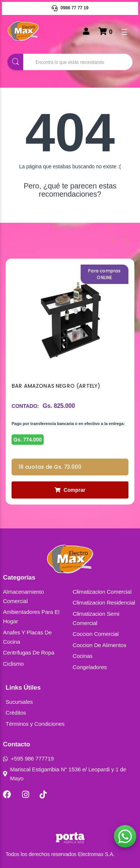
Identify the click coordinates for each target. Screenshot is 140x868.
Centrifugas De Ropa (29, 652)
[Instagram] (26, 794)
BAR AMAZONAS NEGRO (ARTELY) (56, 386)
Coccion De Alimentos (100, 645)
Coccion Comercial (96, 634)
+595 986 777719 (28, 758)
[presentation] (115, 240)
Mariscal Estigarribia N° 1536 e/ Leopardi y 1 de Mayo (65, 774)
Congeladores (90, 667)
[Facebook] (7, 794)
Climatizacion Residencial (104, 602)
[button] (125, 836)
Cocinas (83, 656)
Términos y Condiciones (35, 724)
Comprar (70, 490)
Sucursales (19, 702)
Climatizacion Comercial (102, 592)
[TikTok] (43, 794)
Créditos (16, 713)
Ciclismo (13, 664)
